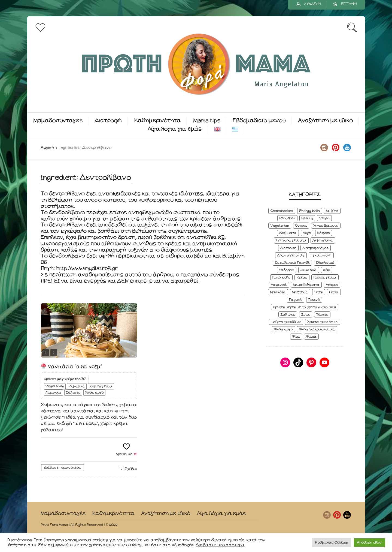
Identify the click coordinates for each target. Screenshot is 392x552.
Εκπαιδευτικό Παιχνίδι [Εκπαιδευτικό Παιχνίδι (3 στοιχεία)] (292, 263)
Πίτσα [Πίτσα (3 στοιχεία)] (334, 292)
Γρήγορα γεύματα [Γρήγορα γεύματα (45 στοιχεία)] (291, 240)
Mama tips (207, 121)
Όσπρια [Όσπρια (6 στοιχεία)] (301, 226)
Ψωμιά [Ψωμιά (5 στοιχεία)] (311, 337)
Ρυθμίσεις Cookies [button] (332, 543)
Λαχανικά (53, 393)
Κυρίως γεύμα (101, 386)
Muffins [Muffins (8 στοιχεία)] (332, 211)
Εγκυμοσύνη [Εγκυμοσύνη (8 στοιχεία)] (321, 255)
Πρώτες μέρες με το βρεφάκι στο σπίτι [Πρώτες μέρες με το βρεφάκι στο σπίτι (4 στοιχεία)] (305, 307)
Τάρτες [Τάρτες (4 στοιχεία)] (322, 315)
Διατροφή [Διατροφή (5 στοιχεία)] (288, 248)
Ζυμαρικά (77, 386)
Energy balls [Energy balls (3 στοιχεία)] (310, 211)
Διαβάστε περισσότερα (220, 545)
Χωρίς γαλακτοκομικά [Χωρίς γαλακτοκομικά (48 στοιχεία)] (317, 329)
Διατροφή (108, 121)
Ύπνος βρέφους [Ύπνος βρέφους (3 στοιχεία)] (326, 226)
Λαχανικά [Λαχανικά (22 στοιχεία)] (279, 285)
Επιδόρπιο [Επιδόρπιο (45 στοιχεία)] (287, 270)
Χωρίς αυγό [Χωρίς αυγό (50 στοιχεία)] (283, 329)
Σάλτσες (73, 393)
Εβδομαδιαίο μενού (259, 121)
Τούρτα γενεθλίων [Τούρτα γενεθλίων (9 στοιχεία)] (286, 322)
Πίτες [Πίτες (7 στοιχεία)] (319, 292)
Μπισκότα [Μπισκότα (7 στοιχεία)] (278, 292)
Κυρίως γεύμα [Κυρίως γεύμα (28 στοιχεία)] (325, 277)
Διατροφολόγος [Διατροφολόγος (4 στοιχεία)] (316, 248)
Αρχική (47, 148)
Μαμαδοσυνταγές (58, 121)
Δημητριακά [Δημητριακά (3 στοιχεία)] (323, 240)
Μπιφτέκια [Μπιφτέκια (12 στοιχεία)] (300, 292)
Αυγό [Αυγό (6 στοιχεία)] (307, 233)
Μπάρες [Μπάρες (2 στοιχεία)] (332, 285)
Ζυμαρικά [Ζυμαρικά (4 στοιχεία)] (309, 270)
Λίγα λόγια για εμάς (175, 129)
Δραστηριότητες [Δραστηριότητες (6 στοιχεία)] (291, 255)
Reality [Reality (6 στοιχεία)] (307, 218)
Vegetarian (55, 386)
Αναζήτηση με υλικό (326, 121)
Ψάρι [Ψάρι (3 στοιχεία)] (296, 337)
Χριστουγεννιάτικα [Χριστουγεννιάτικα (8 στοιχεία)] (323, 322)
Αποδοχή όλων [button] (370, 543)
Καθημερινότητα (158, 121)
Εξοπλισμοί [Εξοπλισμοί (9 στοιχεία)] (325, 263)
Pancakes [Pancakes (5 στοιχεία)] (287, 218)
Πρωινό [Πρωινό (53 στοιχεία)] (314, 300)
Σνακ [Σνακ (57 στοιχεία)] (306, 315)
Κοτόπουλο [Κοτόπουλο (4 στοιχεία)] (281, 277)
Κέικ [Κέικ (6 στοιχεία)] (327, 270)
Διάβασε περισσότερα (63, 468)
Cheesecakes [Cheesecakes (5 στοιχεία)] (282, 211)
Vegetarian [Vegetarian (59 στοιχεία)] (280, 226)
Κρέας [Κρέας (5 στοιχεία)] (302, 277)
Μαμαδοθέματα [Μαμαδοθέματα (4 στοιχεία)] (306, 285)
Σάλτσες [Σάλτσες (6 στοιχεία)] (288, 315)
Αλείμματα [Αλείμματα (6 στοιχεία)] (288, 233)
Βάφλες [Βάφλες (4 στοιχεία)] (324, 233)
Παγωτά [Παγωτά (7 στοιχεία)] (296, 300)
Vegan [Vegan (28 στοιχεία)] (324, 218)
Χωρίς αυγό (94, 393)
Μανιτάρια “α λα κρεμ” (72, 367)
